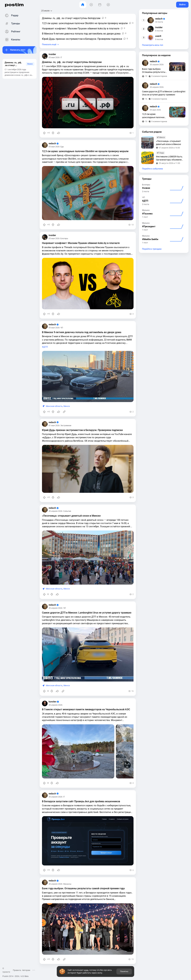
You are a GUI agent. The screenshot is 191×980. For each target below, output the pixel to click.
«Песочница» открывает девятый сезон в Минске (71, 516)
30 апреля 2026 (56, 511)
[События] (100, 5)
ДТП (46, 347)
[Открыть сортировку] (47, 11)
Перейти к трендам (152, 249)
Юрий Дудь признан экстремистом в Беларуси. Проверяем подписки (82, 430)
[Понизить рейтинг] (53, 133)
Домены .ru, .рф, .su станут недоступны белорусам (72, 62)
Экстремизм (66, 426)
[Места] (108, 5)
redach (54, 144)
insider (52, 54)
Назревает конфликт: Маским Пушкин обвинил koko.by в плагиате (81, 243)
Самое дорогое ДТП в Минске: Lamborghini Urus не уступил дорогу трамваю (87, 613)
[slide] (90, 654)
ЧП (62, 328)
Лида (162, 153)
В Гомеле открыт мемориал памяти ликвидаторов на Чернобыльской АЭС (86, 709)
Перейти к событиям (152, 169)
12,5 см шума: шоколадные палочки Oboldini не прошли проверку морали (85, 151)
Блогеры (64, 239)
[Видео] (91, 5)
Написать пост (18, 50)
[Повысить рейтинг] (44, 133)
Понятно (124, 971)
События (67, 511)
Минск (67, 406)
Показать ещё (49, 44)
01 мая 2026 (54, 426)
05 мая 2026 (54, 58)
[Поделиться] (59, 133)
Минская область (54, 406)
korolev (54, 702)
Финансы (67, 884)
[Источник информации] (64, 412)
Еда (62, 147)
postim (14, 5)
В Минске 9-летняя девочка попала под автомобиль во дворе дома (82, 332)
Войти (182, 4)
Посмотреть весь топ (153, 45)
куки (86, 970)
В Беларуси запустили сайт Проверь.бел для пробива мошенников (81, 801)
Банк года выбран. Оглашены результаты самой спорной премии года (83, 888)
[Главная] (83, 5)
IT (61, 58)
